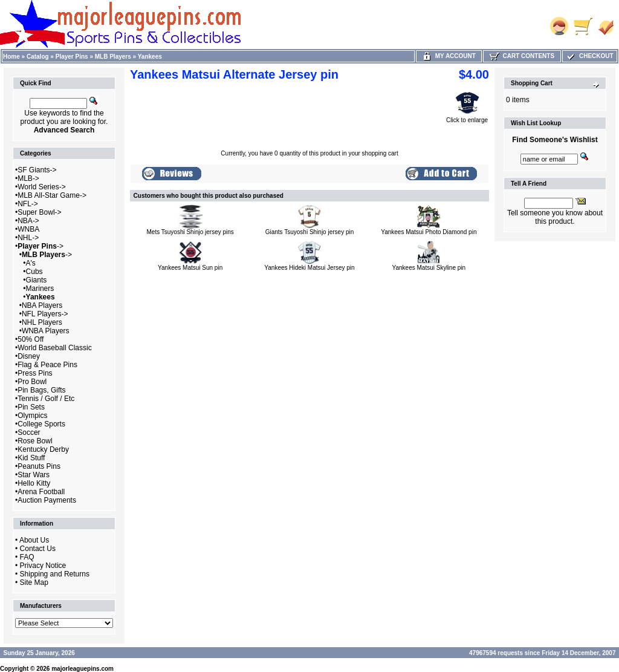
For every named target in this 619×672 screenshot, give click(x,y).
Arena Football (41, 492)
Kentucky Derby (43, 449)
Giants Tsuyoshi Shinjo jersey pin (310, 232)
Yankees (150, 57)
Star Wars (34, 475)
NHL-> (28, 238)
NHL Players (42, 322)
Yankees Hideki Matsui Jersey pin (309, 268)
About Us (34, 540)
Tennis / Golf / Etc (46, 399)
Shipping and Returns (55, 574)
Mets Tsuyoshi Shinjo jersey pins (190, 232)
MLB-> (28, 178)
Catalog (38, 57)
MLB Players (113, 57)
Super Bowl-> (39, 212)
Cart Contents (522, 56)
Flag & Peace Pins (47, 365)
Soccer (29, 432)
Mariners (40, 289)
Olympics (32, 416)
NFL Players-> (45, 314)
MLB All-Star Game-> (52, 195)
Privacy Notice (43, 566)
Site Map (34, 582)
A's (31, 263)
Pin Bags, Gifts (41, 390)
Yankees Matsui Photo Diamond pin (429, 232)
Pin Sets (31, 407)
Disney (29, 356)
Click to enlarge (467, 117)
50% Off (31, 339)
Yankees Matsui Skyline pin (429, 268)
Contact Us (38, 549)
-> (41, 246)
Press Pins (35, 373)
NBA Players (42, 305)
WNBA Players (46, 331)
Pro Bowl (32, 382)
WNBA (28, 229)
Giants (37, 280)
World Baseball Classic (55, 348)
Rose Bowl (35, 441)
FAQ (27, 557)
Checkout (589, 56)
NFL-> (28, 204)
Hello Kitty (34, 483)
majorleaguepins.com (83, 669)
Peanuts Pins (39, 466)
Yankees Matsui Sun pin (190, 268)
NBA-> (28, 221)
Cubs (34, 272)
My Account (449, 56)
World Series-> (41, 187)
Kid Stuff (31, 458)
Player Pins (72, 57)
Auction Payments (47, 500)
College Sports (41, 424)
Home (11, 57)
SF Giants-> (37, 170)
